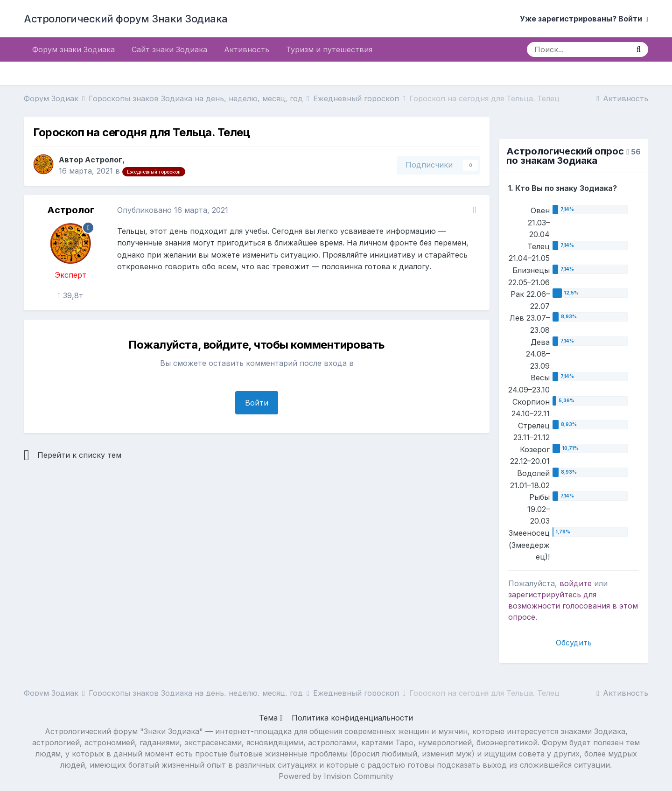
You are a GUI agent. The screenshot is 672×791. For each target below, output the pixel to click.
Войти (257, 403)
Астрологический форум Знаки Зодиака (126, 19)
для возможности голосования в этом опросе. (573, 606)
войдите (576, 583)
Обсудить (574, 643)
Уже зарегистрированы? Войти (584, 19)
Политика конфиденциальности (352, 718)
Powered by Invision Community (336, 776)
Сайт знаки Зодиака (169, 49)
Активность (247, 49)
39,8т (70, 295)
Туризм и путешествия (329, 49)
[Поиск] (578, 49)
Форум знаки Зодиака (73, 49)
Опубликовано (173, 210)
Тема (271, 718)
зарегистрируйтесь (545, 595)
